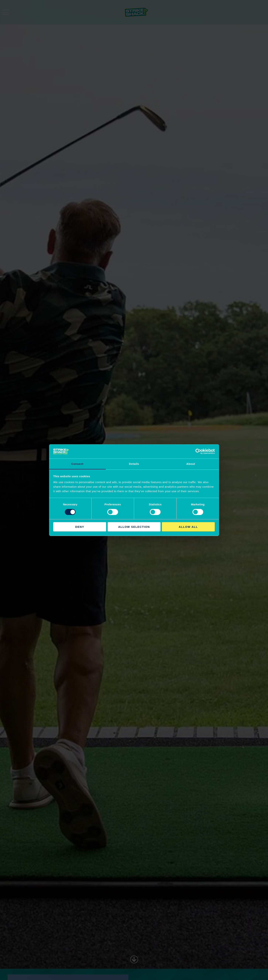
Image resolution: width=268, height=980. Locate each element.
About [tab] (191, 464)
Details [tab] (134, 464)
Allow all (188, 527)
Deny (80, 527)
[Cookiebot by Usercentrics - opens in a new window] (198, 451)
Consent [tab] (77, 464)
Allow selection (134, 527)
